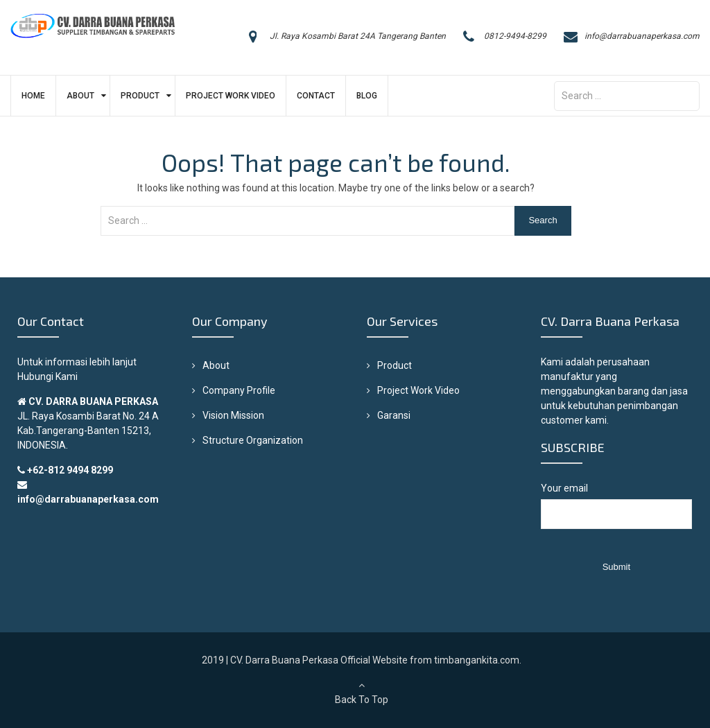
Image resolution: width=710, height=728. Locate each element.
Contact (316, 96)
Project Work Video (231, 96)
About (80, 96)
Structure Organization (253, 440)
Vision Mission (233, 415)
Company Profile (239, 390)
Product (140, 96)
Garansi (394, 415)
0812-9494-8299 (515, 36)
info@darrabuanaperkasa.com (642, 36)
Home (33, 96)
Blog (367, 96)
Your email (616, 513)
